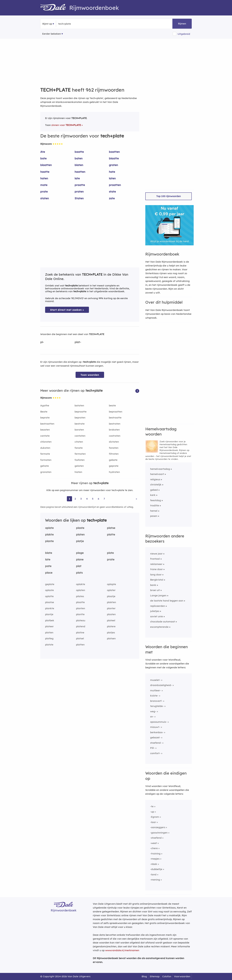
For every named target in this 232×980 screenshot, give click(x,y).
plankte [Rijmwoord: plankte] (50, 608)
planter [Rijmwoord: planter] (111, 608)
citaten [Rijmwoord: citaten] (79, 442)
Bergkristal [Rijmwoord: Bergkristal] (157, 580)
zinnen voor (66, 125)
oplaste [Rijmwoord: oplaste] (49, 590)
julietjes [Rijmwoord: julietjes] (155, 611)
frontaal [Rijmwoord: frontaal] (155, 559)
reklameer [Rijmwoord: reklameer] (156, 564)
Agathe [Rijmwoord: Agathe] (45, 405)
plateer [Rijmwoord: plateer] (49, 626)
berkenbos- (157, 732)
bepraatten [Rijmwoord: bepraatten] (116, 412)
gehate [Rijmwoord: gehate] (45, 466)
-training (155, 854)
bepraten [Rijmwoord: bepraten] (80, 418)
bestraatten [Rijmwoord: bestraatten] (47, 424)
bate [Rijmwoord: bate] (43, 158)
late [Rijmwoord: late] (77, 178)
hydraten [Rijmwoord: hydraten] (114, 472)
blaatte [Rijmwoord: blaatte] (114, 158)
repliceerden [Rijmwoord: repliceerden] (158, 606)
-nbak (154, 864)
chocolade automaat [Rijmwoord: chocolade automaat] (163, 622)
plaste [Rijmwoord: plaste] (80, 528)
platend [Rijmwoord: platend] (81, 626)
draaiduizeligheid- (161, 685)
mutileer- (156, 690)
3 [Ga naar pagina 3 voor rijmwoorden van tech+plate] (81, 499)
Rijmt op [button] (47, 24)
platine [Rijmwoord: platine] (80, 632)
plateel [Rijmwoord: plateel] (111, 620)
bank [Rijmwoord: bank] (153, 585)
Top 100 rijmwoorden (169, 196)
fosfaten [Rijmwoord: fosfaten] (80, 460)
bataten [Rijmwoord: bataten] (79, 405)
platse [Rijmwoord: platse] (111, 528)
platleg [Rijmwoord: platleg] (49, 638)
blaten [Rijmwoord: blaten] (79, 165)
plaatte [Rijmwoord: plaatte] (80, 602)
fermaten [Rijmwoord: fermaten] (80, 454)
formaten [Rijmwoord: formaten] (46, 460)
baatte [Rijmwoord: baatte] (79, 152)
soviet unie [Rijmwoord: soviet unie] (157, 616)
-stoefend (156, 838)
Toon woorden (90, 375)
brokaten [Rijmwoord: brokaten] (114, 430)
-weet (154, 843)
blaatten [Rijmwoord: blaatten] (46, 165)
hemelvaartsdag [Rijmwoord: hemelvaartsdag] (160, 469)
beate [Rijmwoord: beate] (112, 405)
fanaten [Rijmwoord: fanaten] (114, 448)
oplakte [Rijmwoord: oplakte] (81, 584)
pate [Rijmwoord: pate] (48, 566)
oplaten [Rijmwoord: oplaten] (81, 590)
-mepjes (155, 859)
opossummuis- (159, 722)
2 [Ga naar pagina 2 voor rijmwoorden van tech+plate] (75, 499)
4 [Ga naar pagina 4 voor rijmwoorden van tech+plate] (87, 499)
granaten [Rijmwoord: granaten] (46, 472)
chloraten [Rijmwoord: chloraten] (46, 442)
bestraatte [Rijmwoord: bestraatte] (115, 418)
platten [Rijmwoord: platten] (80, 645)
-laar (153, 822)
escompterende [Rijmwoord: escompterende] (159, 627)
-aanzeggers (158, 827)
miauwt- (155, 727)
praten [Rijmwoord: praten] (79, 192)
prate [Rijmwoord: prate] (44, 192)
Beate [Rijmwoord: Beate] (44, 412)
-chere (154, 848)
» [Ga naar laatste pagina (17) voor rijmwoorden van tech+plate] (136, 499)
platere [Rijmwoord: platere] (111, 626)
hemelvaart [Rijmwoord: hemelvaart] (157, 474)
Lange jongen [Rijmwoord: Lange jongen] (158, 595)
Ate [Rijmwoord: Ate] (43, 152)
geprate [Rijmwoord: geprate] (114, 466)
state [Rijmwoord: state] (112, 192)
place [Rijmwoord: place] (49, 573)
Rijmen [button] (182, 24)
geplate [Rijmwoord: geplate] (50, 584)
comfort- (155, 753)
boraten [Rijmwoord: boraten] (79, 430)
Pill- (152, 748)
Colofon (167, 976)
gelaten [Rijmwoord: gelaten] (79, 466)
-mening (155, 880)
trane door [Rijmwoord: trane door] (156, 569)
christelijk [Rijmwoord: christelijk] (156, 485)
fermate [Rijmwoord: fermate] (45, 454)
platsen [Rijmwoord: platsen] (111, 638)
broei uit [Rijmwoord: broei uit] (155, 590)
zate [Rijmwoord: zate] (112, 198)
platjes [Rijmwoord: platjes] (111, 632)
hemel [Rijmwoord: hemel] (154, 511)
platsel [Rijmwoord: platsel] (80, 638)
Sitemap (155, 976)
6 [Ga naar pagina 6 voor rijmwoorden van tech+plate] (98, 499)
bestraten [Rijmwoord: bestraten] (115, 424)
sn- (152, 717)
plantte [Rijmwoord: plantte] (80, 614)
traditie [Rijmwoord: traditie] (155, 505)
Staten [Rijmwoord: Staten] (79, 198)
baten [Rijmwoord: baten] (79, 158)
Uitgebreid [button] (184, 34)
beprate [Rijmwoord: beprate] (45, 418)
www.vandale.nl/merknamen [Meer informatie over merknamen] (122, 950)
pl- (42, 342)
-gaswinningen (159, 833)
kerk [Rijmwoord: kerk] (153, 495)
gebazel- (155, 737)
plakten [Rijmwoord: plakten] (111, 602)
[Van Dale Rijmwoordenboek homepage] (55, 8)
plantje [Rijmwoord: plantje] (49, 614)
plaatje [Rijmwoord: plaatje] (111, 596)
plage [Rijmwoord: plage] (80, 553)
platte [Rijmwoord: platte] (111, 534)
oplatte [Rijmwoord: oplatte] (49, 596)
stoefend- (156, 743)
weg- (153, 711)
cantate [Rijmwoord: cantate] (45, 436)
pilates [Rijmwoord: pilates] (80, 596)
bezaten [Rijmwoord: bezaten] (45, 430)
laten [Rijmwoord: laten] (112, 178)
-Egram (155, 817)
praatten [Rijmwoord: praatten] (115, 185)
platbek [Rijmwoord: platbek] (50, 620)
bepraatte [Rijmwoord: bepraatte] (81, 412)
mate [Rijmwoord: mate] (44, 185)
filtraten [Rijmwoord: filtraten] (114, 454)
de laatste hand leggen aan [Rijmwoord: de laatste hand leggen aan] (167, 601)
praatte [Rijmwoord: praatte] (80, 185)
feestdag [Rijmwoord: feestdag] (156, 500)
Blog (144, 976)
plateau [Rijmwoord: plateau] (81, 620)
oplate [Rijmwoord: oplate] (49, 528)
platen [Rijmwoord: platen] (80, 534)
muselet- (155, 680)
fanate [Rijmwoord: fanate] (79, 448)
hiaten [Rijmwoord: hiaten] (78, 472)
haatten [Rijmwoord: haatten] (80, 172)
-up (152, 812)
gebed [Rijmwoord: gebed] (154, 490)
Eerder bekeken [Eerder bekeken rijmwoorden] (52, 34)
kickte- (154, 696)
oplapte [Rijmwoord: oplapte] (111, 584)
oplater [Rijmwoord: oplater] (111, 590)
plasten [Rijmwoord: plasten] (111, 614)
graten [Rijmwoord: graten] (113, 165)
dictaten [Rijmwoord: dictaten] (114, 442)
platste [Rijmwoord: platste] (49, 645)
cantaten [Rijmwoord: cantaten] (80, 436)
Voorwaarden (182, 976)
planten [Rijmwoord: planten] (81, 608)
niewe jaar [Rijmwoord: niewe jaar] (156, 554)
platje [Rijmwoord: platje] (80, 541)
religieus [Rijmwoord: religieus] (155, 479)
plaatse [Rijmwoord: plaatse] (50, 602)
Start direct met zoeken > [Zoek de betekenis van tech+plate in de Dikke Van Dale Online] (67, 310)
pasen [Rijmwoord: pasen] (154, 516)
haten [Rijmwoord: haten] (44, 178)
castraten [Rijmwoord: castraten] (115, 436)
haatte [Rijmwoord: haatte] (45, 172)
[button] (137, 391)
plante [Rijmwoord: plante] (49, 541)
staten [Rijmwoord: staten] (45, 198)
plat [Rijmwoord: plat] (79, 566)
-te (152, 806)
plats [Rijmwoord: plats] (79, 573)
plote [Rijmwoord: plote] (110, 553)
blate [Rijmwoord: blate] (49, 553)
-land (153, 874)
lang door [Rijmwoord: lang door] (156, 575)
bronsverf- (156, 701)
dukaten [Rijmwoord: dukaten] (45, 448)
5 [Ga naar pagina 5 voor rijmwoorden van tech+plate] (93, 499)
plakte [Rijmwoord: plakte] (49, 534)
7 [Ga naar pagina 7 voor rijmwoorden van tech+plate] (104, 499)
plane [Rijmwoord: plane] (80, 559)
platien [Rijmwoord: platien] (49, 632)
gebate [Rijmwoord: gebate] (113, 460)
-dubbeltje (156, 869)
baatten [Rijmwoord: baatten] (114, 152)
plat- (78, 342)
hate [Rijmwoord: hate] (112, 172)
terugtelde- (157, 706)
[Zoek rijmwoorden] (74, 24)
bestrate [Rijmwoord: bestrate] (80, 424)
